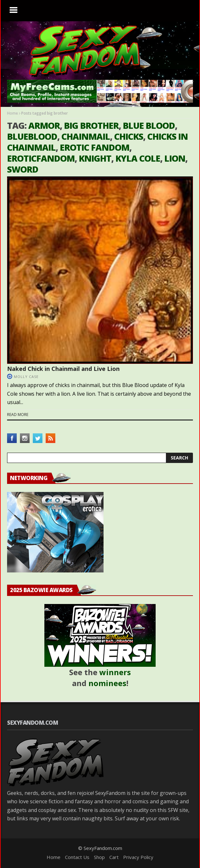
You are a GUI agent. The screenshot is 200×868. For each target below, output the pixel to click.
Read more (18, 415)
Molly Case (26, 377)
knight (95, 158)
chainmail (86, 136)
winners (115, 672)
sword (23, 169)
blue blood (149, 125)
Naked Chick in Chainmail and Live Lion (63, 369)
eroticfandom (41, 158)
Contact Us (77, 857)
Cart (114, 857)
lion (175, 158)
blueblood (32, 136)
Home (13, 113)
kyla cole (138, 158)
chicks (129, 136)
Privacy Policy (138, 857)
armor (44, 125)
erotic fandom (95, 147)
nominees (107, 683)
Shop (99, 857)
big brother (91, 125)
